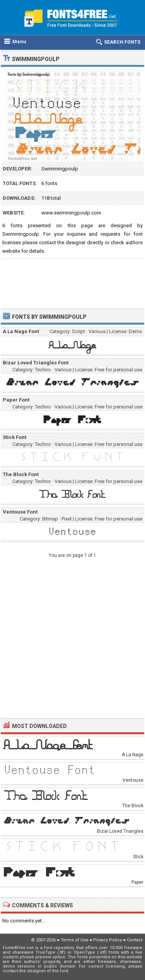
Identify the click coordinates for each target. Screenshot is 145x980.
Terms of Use (75, 940)
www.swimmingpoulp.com (71, 213)
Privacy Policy (107, 940)
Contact (135, 940)
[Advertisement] (72, 280)
